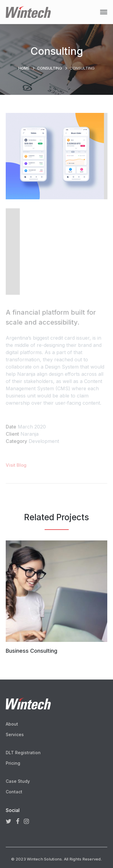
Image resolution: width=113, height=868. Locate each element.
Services (15, 734)
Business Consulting (31, 651)
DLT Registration (23, 753)
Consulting (50, 68)
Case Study (18, 781)
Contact (14, 792)
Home (24, 68)
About (12, 724)
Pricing (13, 763)
